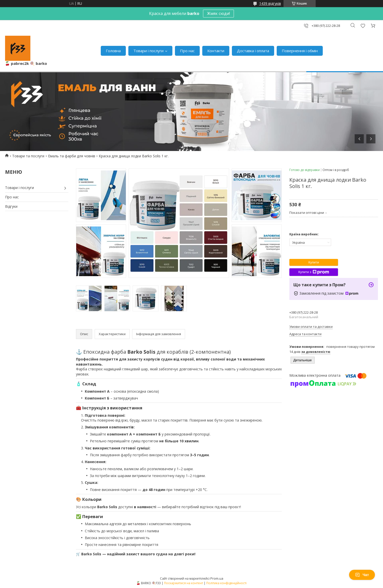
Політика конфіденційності (226, 583)
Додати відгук (363, 26)
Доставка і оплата (253, 51)
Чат (362, 575)
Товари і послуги (148, 51)
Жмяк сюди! (218, 13)
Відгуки (11, 206)
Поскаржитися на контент (184, 583)
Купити (314, 262)
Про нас (187, 51)
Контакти (216, 51)
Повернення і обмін (300, 51)
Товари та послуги (28, 156)
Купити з (314, 272)
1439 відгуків (270, 3)
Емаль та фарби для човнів (72, 156)
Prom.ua (217, 578)
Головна (113, 51)
